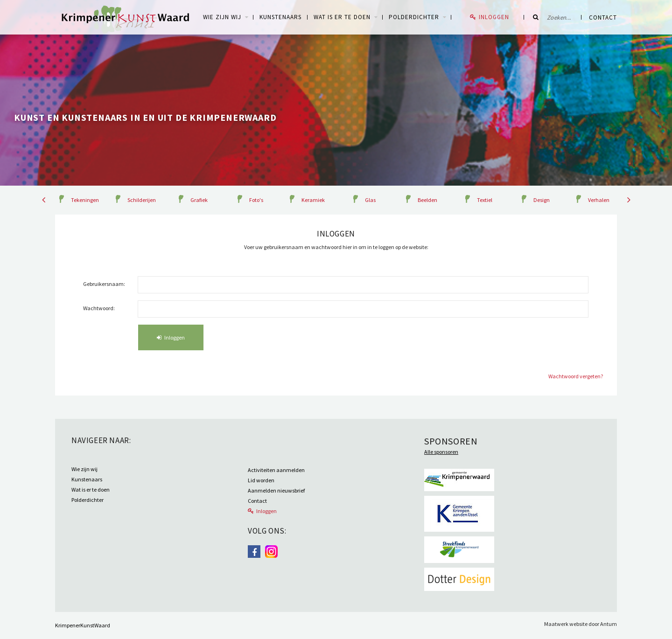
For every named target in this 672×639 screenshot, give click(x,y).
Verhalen (599, 200)
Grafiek (199, 200)
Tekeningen (85, 200)
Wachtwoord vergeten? (576, 376)
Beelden (427, 200)
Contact (603, 17)
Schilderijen (142, 200)
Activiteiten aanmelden (276, 470)
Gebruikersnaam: (104, 284)
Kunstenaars (280, 17)
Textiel (485, 200)
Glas (370, 200)
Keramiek (313, 200)
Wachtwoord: (99, 308)
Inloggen (494, 17)
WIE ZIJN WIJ (222, 17)
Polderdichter (414, 17)
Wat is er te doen (342, 17)
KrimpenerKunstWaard (83, 625)
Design (542, 200)
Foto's (256, 200)
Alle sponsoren (441, 452)
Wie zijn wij (84, 469)
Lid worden (261, 480)
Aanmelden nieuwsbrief (276, 490)
